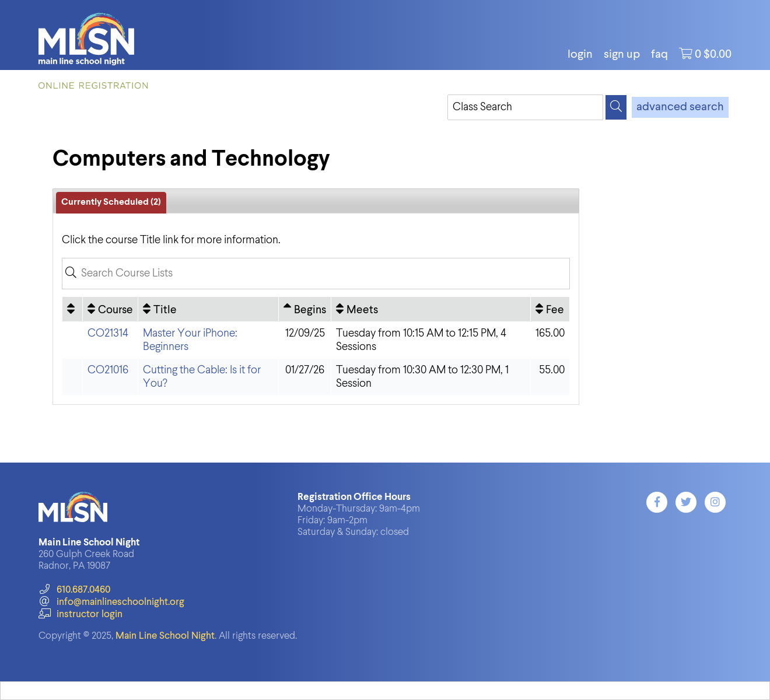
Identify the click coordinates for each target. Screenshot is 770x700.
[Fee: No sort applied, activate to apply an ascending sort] (550, 309)
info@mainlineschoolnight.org (111, 602)
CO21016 (108, 370)
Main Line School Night (165, 636)
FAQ (659, 55)
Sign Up (622, 55)
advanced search (680, 107)
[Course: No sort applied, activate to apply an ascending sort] (110, 309)
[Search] (616, 107)
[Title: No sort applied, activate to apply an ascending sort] (208, 309)
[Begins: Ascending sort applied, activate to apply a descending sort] (305, 309)
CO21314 (108, 333)
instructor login (80, 615)
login (580, 55)
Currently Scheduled (111, 202)
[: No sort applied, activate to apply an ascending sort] (72, 309)
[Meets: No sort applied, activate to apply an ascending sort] (430, 309)
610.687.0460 (74, 590)
